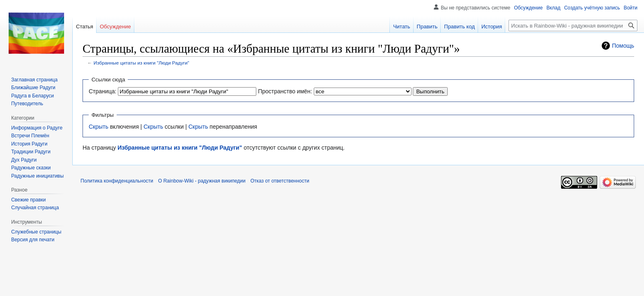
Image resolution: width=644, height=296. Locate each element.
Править (427, 27)
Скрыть (99, 127)
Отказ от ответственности (280, 181)
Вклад (553, 8)
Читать (401, 27)
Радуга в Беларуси (32, 96)
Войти (630, 8)
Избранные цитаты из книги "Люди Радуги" (141, 63)
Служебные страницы (36, 232)
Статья (85, 27)
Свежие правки (28, 200)
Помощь (623, 46)
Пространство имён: (285, 91)
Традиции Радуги (31, 152)
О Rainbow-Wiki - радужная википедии (202, 181)
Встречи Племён (30, 136)
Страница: (102, 91)
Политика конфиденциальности (117, 181)
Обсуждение (528, 8)
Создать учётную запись (592, 8)
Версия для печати (33, 240)
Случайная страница (35, 208)
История (492, 27)
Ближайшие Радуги (33, 88)
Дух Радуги (24, 160)
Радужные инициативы (37, 176)
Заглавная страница (34, 80)
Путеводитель (27, 104)
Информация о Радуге (37, 128)
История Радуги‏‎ (29, 144)
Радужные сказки (31, 168)
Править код (459, 27)
